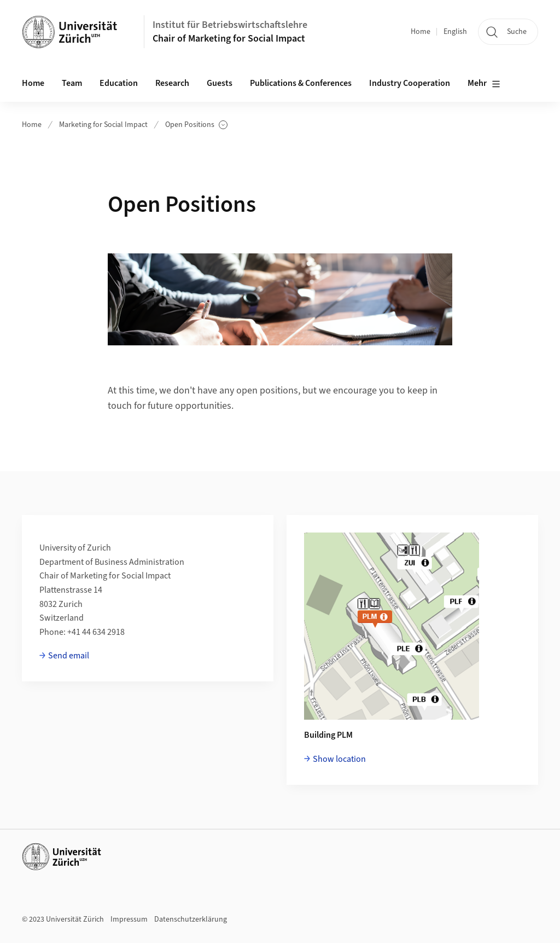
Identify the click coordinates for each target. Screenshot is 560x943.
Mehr (484, 84)
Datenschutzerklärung (191, 919)
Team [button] (72, 83)
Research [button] (172, 83)
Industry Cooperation (410, 83)
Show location (339, 759)
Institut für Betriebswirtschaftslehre (230, 25)
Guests (220, 83)
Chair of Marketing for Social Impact (229, 39)
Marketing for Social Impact (103, 125)
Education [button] (119, 83)
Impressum (129, 919)
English (455, 32)
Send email (69, 656)
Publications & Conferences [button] (301, 83)
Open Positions (196, 125)
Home (421, 32)
